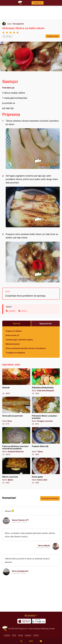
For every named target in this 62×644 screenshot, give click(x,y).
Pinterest (36, 635)
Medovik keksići (13, 344)
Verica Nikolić (44, 545)
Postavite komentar (50, 498)
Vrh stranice (30, 615)
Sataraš (16, 382)
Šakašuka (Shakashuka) (46, 382)
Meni (31, 641)
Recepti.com (5, 629)
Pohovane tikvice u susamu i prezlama (46, 411)
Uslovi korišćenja (34, 629)
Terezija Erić (18, 24)
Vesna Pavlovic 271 (20, 520)
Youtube (20, 635)
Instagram (28, 635)
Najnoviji (17, 323)
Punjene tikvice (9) (46, 441)
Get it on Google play (39, 621)
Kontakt (52, 629)
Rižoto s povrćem (16, 471)
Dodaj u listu (53, 36)
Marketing (45, 629)
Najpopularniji (45, 323)
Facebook (7, 635)
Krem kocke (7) (12, 335)
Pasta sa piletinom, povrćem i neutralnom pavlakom (16, 441)
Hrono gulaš (46, 471)
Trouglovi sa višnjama (15, 353)
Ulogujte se (38, 3)
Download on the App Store (24, 621)
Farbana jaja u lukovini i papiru (19, 340)
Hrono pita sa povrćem (16, 411)
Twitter (14, 635)
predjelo (12, 311)
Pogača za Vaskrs (14, 331)
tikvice (24, 311)
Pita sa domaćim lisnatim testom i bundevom (26, 348)
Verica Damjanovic (20, 571)
